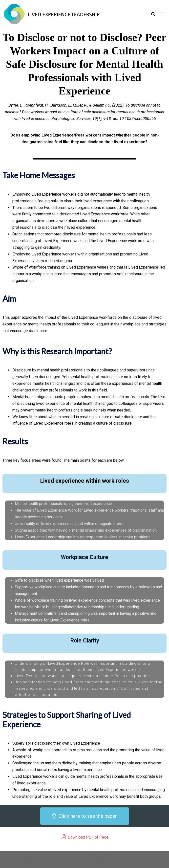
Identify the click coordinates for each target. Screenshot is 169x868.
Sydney (136, 859)
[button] (85, 816)
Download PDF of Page (85, 837)
